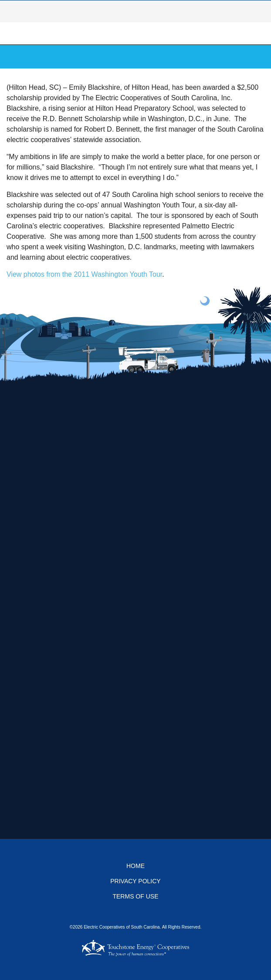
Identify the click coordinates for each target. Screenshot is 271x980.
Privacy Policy (135, 881)
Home (135, 866)
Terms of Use (135, 896)
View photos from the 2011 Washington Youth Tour (84, 274)
